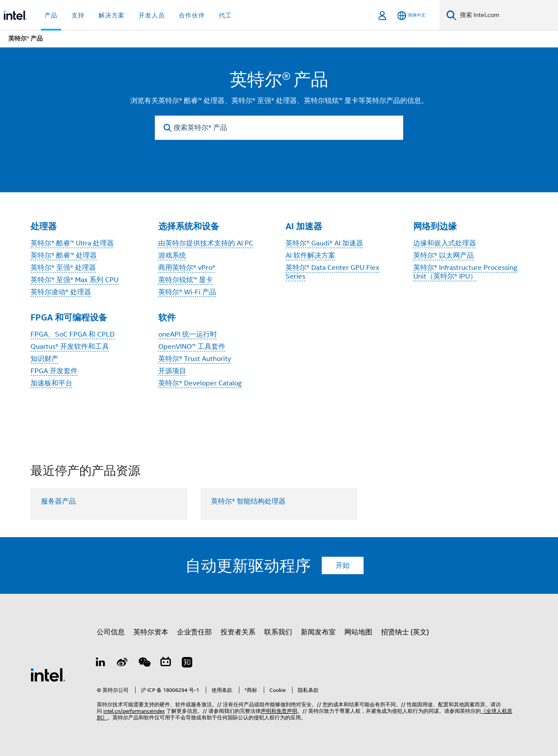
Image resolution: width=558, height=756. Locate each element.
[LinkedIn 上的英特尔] (101, 664)
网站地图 (358, 632)
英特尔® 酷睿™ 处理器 (64, 255)
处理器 (44, 226)
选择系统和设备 (189, 226)
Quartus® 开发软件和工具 (70, 347)
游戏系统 (172, 255)
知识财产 (44, 359)
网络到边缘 (435, 226)
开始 (343, 565)
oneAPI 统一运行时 (188, 334)
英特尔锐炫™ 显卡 (185, 280)
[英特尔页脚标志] (48, 674)
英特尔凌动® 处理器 (61, 292)
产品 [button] (51, 15)
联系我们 (278, 632)
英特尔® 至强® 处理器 (63, 268)
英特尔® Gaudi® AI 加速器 (324, 243)
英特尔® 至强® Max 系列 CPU (75, 280)
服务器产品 (58, 501)
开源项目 (172, 371)
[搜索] (451, 15)
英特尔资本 (151, 632)
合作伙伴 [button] (192, 15)
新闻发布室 (318, 632)
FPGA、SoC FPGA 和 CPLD (73, 334)
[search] (168, 128)
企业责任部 (194, 632)
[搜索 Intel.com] (507, 15)
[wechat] (144, 664)
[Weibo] (122, 664)
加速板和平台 (51, 383)
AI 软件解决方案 (310, 255)
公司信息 (111, 632)
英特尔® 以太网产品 (444, 255)
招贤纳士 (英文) (405, 632)
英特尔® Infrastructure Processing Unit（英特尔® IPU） (465, 272)
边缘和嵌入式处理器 (445, 243)
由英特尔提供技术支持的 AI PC (206, 243)
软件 (167, 317)
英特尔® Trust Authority (195, 359)
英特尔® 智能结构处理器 (248, 501)
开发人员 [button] (152, 15)
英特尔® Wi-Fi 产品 (187, 292)
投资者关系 (238, 632)
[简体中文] (411, 15)
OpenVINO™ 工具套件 (192, 347)
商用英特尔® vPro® (187, 268)
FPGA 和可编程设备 (69, 317)
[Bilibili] (166, 664)
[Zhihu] (187, 664)
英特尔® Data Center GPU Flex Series (332, 272)
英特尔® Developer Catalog (200, 383)
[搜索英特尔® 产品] (279, 128)
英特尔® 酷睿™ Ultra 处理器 (72, 243)
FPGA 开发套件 (54, 371)
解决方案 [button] (112, 15)
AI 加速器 (304, 226)
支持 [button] (78, 15)
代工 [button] (225, 15)
